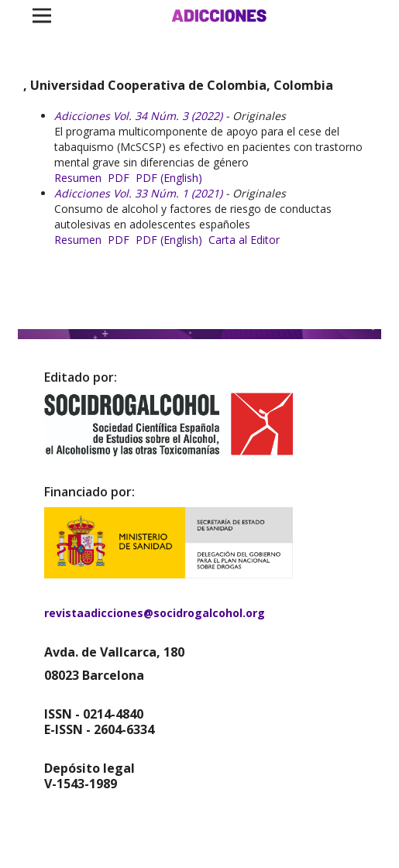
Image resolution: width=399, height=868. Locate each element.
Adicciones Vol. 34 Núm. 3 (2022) (138, 116)
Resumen (78, 178)
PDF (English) (169, 178)
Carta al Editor (244, 240)
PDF (119, 178)
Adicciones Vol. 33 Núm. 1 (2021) (138, 193)
